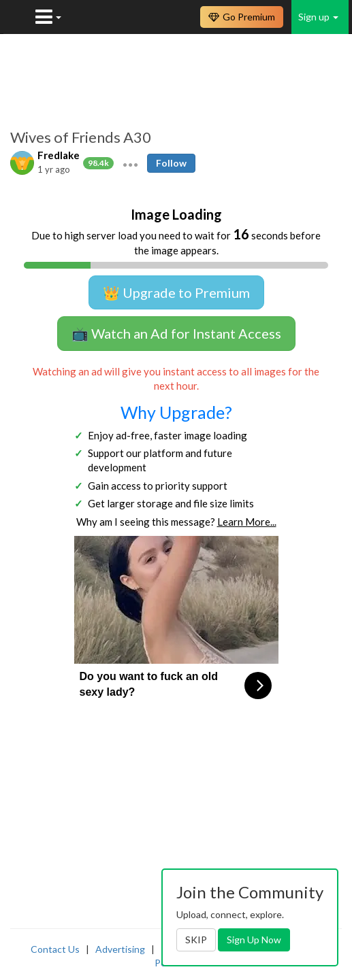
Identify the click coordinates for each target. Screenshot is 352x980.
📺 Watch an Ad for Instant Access (176, 333)
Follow (171, 163)
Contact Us (55, 949)
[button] (130, 163)
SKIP (196, 940)
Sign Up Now (254, 940)
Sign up (318, 17)
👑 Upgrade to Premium (176, 292)
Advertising (120, 949)
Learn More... (247, 522)
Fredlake (59, 155)
